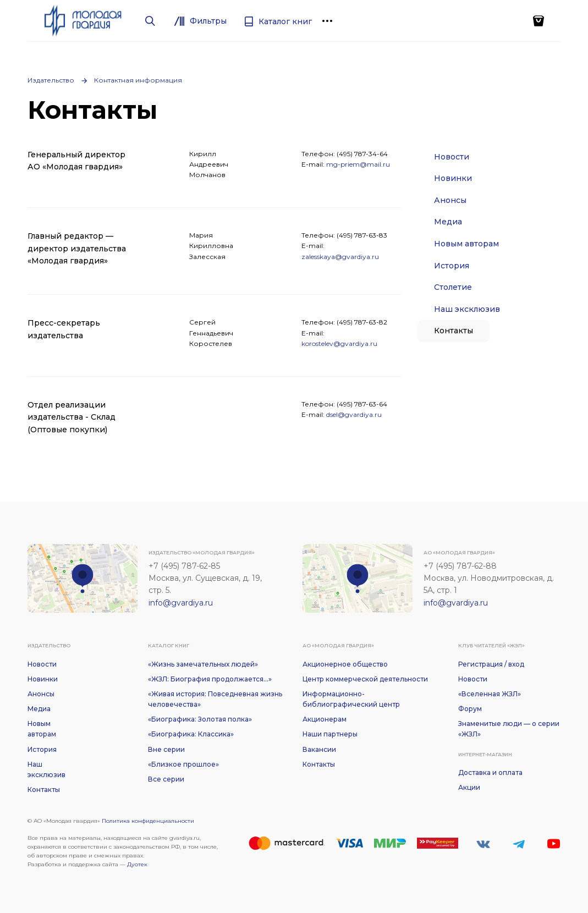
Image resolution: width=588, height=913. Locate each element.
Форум (470, 709)
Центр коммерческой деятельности (365, 679)
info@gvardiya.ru (181, 603)
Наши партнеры (330, 734)
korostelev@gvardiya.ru (339, 343)
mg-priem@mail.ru (358, 164)
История (452, 266)
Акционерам (325, 719)
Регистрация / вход (491, 664)
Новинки (453, 178)
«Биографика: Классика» (191, 734)
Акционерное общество (345, 664)
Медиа (448, 222)
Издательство (51, 80)
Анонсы (450, 200)
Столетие (453, 287)
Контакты (454, 331)
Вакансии (319, 749)
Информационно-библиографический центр (351, 699)
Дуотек (137, 864)
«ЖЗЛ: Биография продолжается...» (210, 679)
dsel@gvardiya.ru (354, 414)
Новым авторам (466, 244)
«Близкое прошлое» (183, 764)
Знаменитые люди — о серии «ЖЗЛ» (509, 729)
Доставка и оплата (490, 772)
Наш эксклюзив (467, 309)
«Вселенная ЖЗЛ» (490, 694)
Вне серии (166, 749)
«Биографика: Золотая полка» (200, 719)
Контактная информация (138, 80)
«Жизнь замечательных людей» (203, 664)
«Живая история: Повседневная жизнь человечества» (215, 699)
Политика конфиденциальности (148, 821)
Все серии (166, 779)
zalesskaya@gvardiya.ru (340, 257)
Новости (452, 157)
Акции (469, 787)
